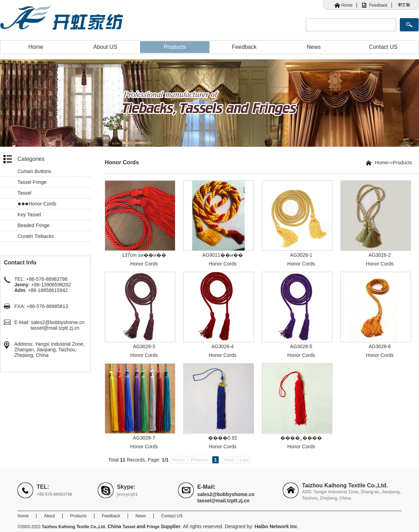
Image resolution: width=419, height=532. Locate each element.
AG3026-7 (144, 438)
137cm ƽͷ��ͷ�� (144, 255)
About (49, 516)
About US (105, 47)
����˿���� (301, 438)
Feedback (378, 5)
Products (175, 47)
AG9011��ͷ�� (222, 255)
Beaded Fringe (34, 225)
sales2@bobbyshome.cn (58, 322)
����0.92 (223, 438)
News (314, 47)
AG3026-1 (301, 255)
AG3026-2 (380, 255)
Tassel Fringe (32, 182)
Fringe (153, 527)
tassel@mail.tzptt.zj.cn (55, 328)
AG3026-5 (301, 346)
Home (347, 5)
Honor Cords (42, 204)
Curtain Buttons (34, 171)
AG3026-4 (223, 346)
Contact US (383, 47)
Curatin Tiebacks (36, 236)
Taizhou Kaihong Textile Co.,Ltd (73, 527)
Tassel (24, 193)
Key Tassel (29, 215)
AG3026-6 (380, 346)
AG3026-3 (144, 346)
